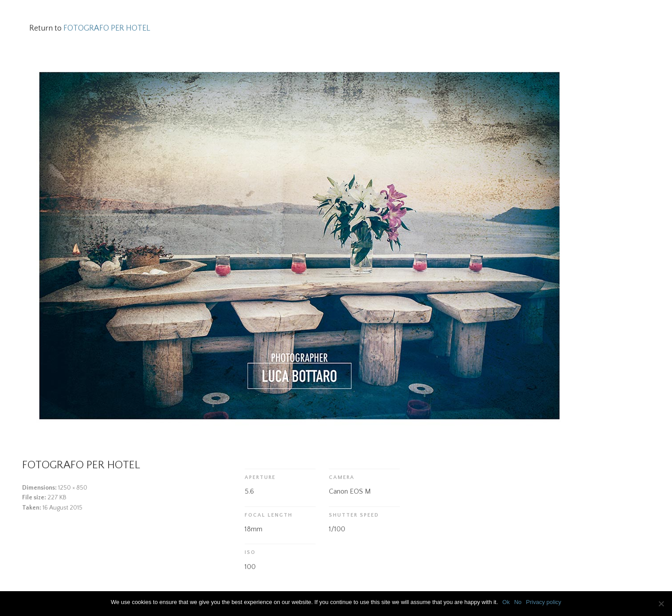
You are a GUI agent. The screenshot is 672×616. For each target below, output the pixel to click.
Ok (506, 602)
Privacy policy (544, 602)
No (518, 602)
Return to (90, 28)
